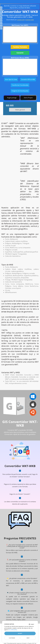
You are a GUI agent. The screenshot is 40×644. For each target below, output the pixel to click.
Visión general (20, 110)
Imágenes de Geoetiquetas (20, 91)
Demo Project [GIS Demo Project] (28, 98)
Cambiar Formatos (20, 47)
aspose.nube (30, 20)
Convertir (20, 53)
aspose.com (21, 20)
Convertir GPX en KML (28, 79)
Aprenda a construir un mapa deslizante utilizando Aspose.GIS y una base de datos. (20, 7)
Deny (28, 638)
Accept (20, 633)
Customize (12, 638)
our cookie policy (13, 630)
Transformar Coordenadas (20, 85)
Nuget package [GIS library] (12, 98)
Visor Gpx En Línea (11, 79)
